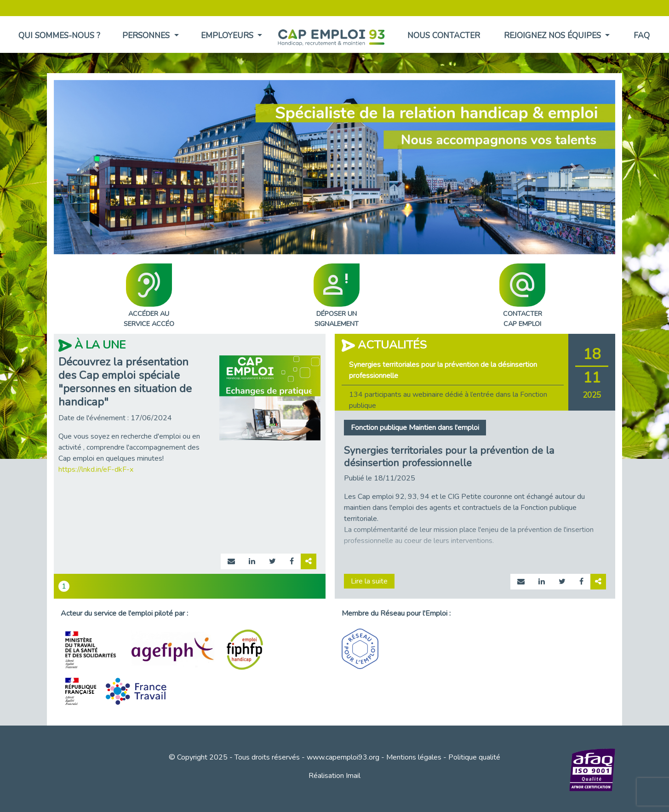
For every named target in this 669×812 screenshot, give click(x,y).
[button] (96, 167)
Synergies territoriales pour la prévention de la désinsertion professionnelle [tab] (443, 370)
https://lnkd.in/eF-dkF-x (96, 469)
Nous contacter (444, 35)
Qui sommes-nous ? (59, 35)
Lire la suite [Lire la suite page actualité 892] (369, 581)
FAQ (642, 35)
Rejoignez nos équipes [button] (554, 35)
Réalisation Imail (334, 776)
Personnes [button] (147, 35)
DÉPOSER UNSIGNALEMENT (337, 296)
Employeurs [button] (228, 35)
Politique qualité (474, 757)
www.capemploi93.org (343, 757)
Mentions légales (414, 757)
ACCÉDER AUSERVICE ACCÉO (149, 296)
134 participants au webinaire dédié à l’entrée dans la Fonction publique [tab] (448, 400)
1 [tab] (64, 586)
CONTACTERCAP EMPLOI (522, 296)
